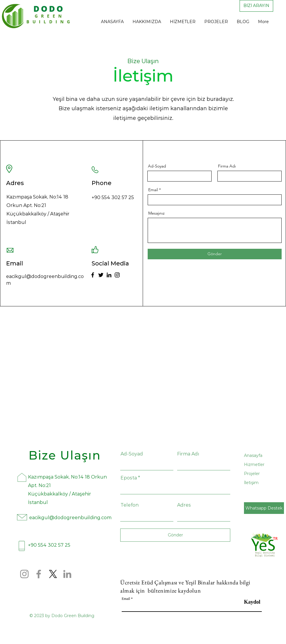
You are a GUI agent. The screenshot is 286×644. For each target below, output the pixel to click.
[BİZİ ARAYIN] (256, 6)
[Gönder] (215, 254)
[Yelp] (12, 627)
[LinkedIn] (109, 275)
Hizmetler (254, 465)
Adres (184, 505)
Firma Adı (227, 166)
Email (153, 190)
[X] (53, 574)
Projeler (252, 474)
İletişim (251, 483)
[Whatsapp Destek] (264, 508)
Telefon (130, 505)
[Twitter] (101, 275)
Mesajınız (156, 213)
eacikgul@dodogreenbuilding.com (70, 518)
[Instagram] (117, 275)
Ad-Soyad (157, 166)
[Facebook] (93, 275)
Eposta (129, 478)
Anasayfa (253, 455)
